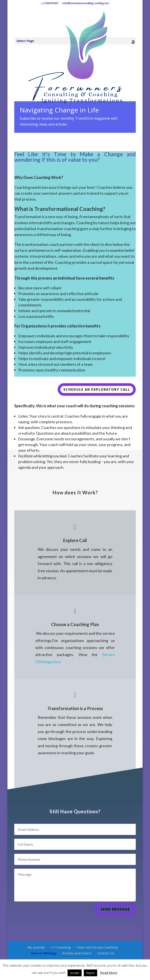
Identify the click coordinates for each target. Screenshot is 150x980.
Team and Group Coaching (97, 947)
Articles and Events (77, 953)
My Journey (36, 947)
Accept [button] (75, 973)
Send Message (115, 918)
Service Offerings (44, 953)
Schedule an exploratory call (97, 389)
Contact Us (106, 953)
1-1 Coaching (61, 947)
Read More (109, 973)
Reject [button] (90, 973)
